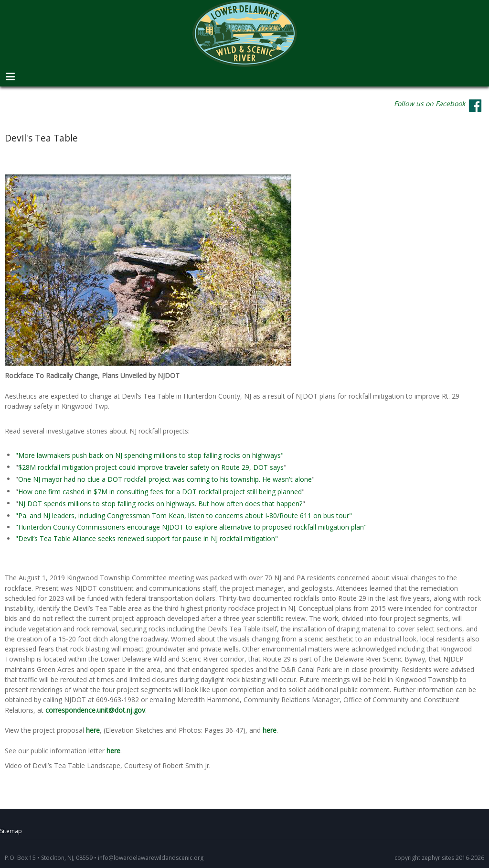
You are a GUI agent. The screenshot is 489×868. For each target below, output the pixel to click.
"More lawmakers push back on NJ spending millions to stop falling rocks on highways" (149, 455)
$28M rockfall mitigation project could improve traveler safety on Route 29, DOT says (151, 467)
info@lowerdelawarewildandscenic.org (151, 858)
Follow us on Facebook (430, 103)
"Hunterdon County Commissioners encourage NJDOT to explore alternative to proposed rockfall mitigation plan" (191, 527)
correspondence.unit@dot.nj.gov (95, 710)
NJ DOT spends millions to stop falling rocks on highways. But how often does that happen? (160, 504)
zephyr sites (438, 858)
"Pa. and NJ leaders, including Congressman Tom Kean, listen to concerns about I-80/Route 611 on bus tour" (184, 515)
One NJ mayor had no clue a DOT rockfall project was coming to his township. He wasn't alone (165, 480)
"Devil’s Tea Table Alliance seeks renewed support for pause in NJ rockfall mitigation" (147, 538)
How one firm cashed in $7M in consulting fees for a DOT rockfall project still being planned (160, 492)
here (93, 730)
